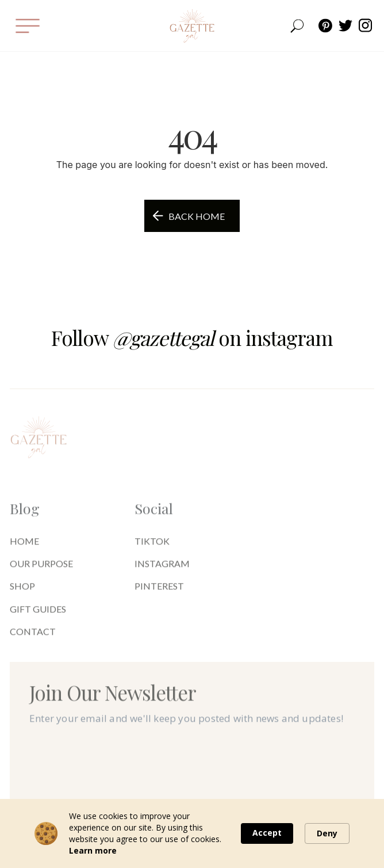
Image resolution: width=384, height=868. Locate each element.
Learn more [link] (93, 850)
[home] (192, 26)
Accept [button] (267, 833)
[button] (27, 26)
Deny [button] (327, 833)
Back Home (197, 216)
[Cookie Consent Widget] (192, 833)
